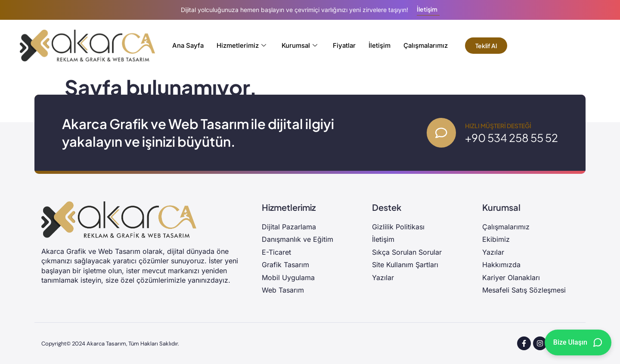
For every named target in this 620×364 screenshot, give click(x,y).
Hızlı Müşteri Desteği (498, 126)
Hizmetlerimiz (241, 46)
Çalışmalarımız (427, 45)
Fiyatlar (345, 45)
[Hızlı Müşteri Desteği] (441, 133)
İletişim (380, 45)
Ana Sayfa (187, 45)
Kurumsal (299, 46)
